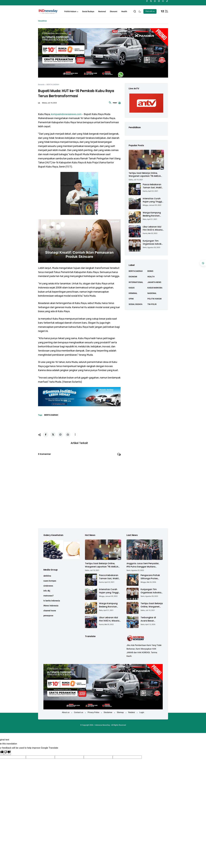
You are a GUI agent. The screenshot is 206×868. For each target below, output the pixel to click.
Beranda (41, 84)
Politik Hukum (70, 11)
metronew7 (49, 595)
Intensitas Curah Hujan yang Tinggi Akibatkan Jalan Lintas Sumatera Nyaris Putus (152, 200)
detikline (47, 575)
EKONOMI (133, 277)
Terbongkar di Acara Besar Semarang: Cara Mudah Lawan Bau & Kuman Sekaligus (152, 618)
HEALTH (151, 277)
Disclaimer (108, 785)
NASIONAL (152, 293)
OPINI (131, 299)
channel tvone (50, 610)
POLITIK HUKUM (154, 299)
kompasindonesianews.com (66, 114)
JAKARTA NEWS (154, 282)
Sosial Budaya (88, 11)
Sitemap (120, 785)
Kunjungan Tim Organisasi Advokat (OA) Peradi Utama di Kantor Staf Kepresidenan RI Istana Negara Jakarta (153, 242)
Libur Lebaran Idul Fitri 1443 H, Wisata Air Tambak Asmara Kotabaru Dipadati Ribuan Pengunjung (153, 228)
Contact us (79, 785)
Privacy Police (93, 785)
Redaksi (132, 785)
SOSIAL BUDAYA (136, 304)
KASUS (132, 288)
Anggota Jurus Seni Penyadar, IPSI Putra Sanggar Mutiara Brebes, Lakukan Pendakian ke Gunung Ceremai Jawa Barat (143, 564)
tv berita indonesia (52, 600)
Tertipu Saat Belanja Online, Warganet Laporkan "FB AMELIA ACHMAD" (145, 175)
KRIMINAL (133, 293)
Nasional (102, 11)
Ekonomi (114, 11)
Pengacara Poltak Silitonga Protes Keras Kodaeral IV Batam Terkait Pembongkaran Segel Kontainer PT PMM (151, 576)
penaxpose (48, 614)
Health (124, 11)
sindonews (48, 585)
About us (66, 785)
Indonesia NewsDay (102, 798)
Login (142, 785)
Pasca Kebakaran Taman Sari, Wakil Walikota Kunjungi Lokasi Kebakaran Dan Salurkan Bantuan (152, 186)
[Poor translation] (7, 826)
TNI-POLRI (152, 304)
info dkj (47, 590)
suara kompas (50, 580)
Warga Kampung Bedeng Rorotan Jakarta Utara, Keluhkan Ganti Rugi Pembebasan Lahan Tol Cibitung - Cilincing (153, 214)
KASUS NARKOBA (155, 288)
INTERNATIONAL (136, 282)
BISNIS (150, 271)
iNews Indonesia (51, 605)
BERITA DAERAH (53, 84)
